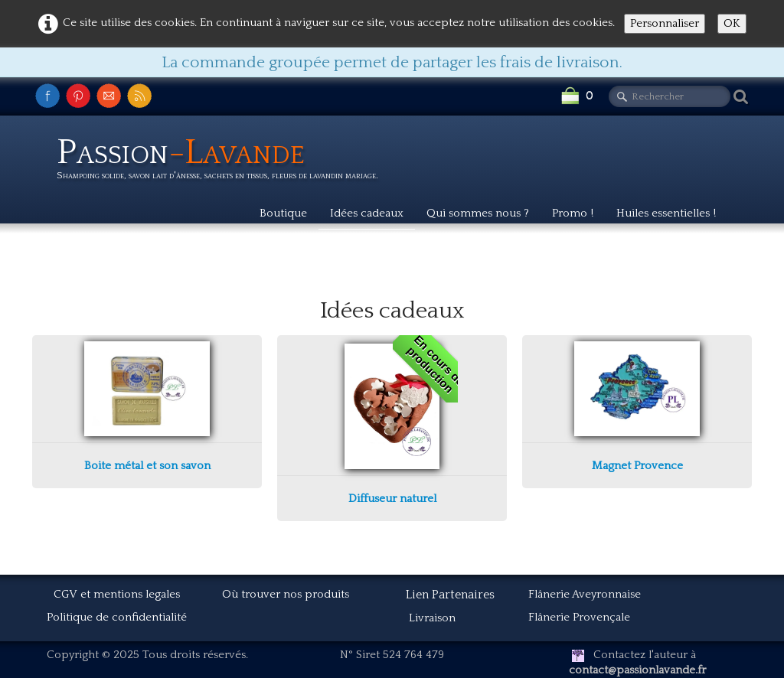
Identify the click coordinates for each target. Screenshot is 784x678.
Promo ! (573, 213)
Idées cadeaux (367, 213)
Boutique (283, 213)
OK (732, 23)
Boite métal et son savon (147, 466)
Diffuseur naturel (392, 499)
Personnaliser (665, 23)
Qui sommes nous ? (478, 213)
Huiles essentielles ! (666, 213)
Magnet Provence (637, 466)
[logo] (223, 161)
